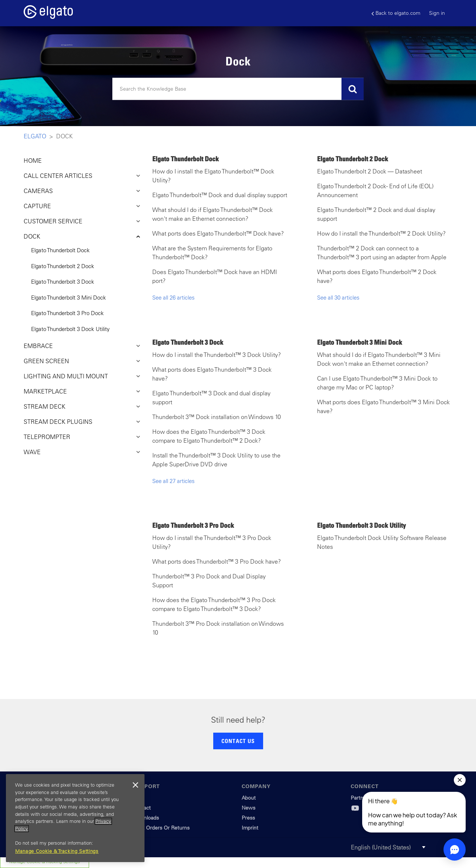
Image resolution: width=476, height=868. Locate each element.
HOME (33, 161)
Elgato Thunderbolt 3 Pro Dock (67, 313)
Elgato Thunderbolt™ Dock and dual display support (220, 195)
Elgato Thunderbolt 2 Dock (63, 266)
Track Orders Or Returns (161, 828)
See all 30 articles (338, 298)
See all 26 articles (174, 298)
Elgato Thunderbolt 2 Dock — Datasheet (370, 171)
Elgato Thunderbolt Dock (60, 250)
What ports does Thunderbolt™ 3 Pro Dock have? (217, 561)
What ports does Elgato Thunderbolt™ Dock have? (218, 233)
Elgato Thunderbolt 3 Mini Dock (69, 298)
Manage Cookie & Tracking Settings (57, 851)
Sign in (437, 13)
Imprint (250, 828)
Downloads (146, 818)
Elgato (35, 136)
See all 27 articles (174, 481)
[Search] (238, 89)
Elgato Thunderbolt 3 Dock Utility (70, 329)
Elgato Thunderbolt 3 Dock (63, 282)
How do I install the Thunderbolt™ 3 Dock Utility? (217, 355)
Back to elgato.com (396, 13)
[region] (75, 818)
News (249, 808)
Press (248, 818)
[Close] (135, 785)
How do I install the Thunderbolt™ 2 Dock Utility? (381, 233)
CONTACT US (238, 741)
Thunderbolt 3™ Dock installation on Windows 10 (217, 417)
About (249, 798)
